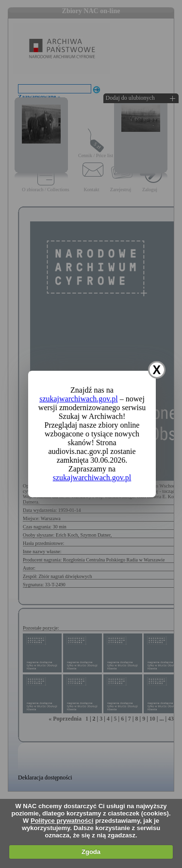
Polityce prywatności (62, 821)
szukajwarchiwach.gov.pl (79, 399)
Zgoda (91, 852)
